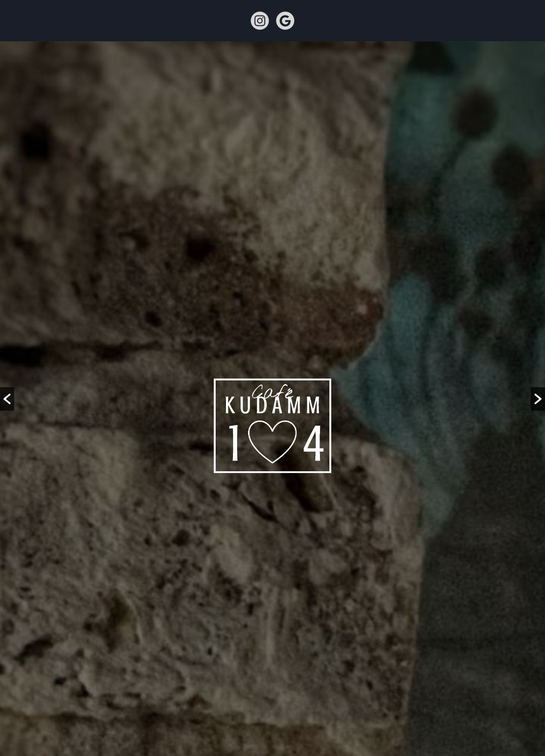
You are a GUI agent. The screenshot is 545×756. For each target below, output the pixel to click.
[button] (7, 399)
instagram (260, 21)
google (285, 21)
